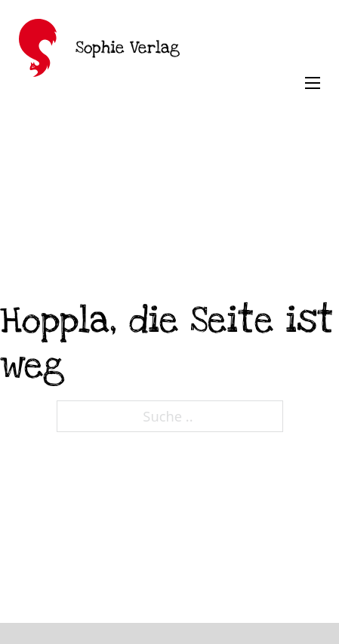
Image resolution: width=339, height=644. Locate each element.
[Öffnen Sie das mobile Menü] (313, 83)
